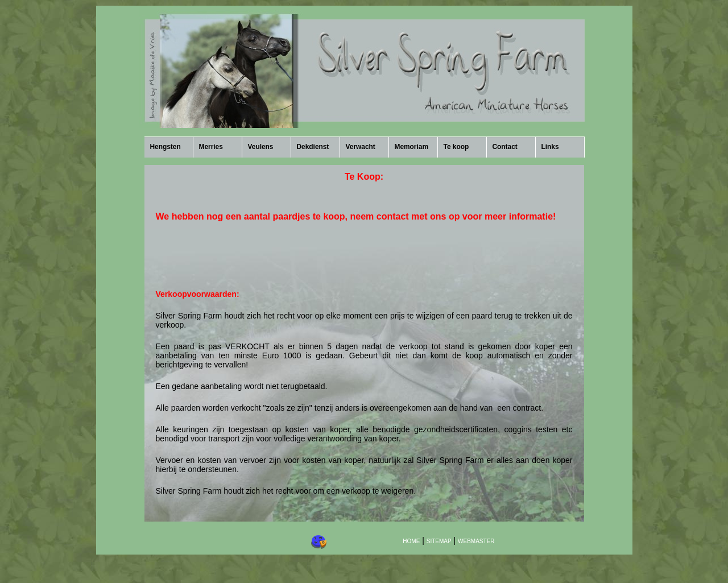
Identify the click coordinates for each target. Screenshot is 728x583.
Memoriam (411, 147)
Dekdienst (313, 147)
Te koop (456, 147)
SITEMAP (439, 541)
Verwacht (361, 147)
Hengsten (166, 147)
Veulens (261, 147)
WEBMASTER (476, 541)
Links (550, 147)
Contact (505, 147)
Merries (211, 147)
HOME (411, 541)
